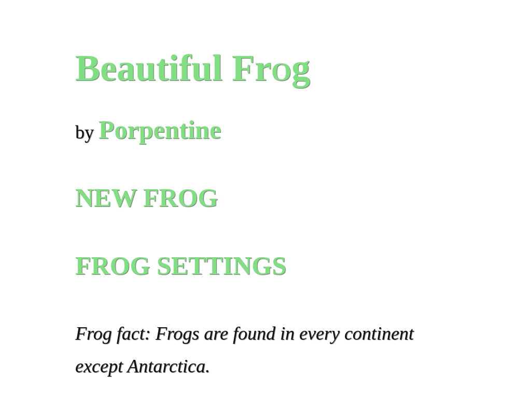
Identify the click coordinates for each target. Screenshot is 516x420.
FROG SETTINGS (181, 265)
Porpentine (160, 130)
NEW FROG (147, 198)
